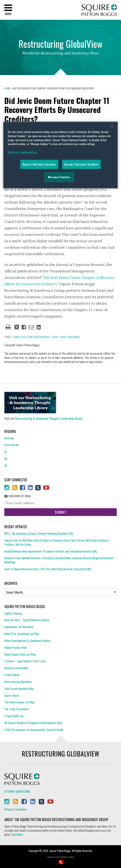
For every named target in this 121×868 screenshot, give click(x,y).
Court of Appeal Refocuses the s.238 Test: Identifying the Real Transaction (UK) (48, 569)
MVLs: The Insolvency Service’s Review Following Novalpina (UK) (39, 534)
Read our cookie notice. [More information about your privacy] (23, 152)
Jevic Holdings (70, 337)
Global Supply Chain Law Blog (20, 654)
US (6, 465)
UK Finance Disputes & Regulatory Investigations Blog (33, 723)
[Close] (112, 127)
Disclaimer (21, 809)
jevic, (56, 337)
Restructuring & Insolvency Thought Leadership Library (49, 418)
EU (6, 452)
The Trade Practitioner (17, 709)
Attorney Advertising (17, 791)
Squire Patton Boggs (99, 10)
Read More (17, 834)
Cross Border (12, 445)
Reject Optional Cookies (39, 164)
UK (6, 459)
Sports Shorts (12, 695)
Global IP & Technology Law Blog (22, 634)
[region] (60, 155)
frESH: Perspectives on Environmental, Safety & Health (34, 730)
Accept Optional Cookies (81, 164)
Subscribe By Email (18, 496)
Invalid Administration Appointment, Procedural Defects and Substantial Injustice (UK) (51, 551)
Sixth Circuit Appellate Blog (19, 689)
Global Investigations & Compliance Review (27, 641)
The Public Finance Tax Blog (19, 702)
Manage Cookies (59, 177)
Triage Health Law (14, 716)
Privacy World (12, 675)
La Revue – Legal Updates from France (25, 661)
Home (7, 88)
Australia (9, 438)
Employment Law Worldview (19, 627)
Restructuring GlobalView (18, 682)
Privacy (8, 809)
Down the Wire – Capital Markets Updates (27, 620)
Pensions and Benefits (16, 668)
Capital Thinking (13, 613)
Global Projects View (16, 647)
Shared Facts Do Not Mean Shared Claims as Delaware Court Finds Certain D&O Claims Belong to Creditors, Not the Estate (57, 542)
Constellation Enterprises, (32, 337)
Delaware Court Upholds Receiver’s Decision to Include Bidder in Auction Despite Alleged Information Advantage (59, 560)
